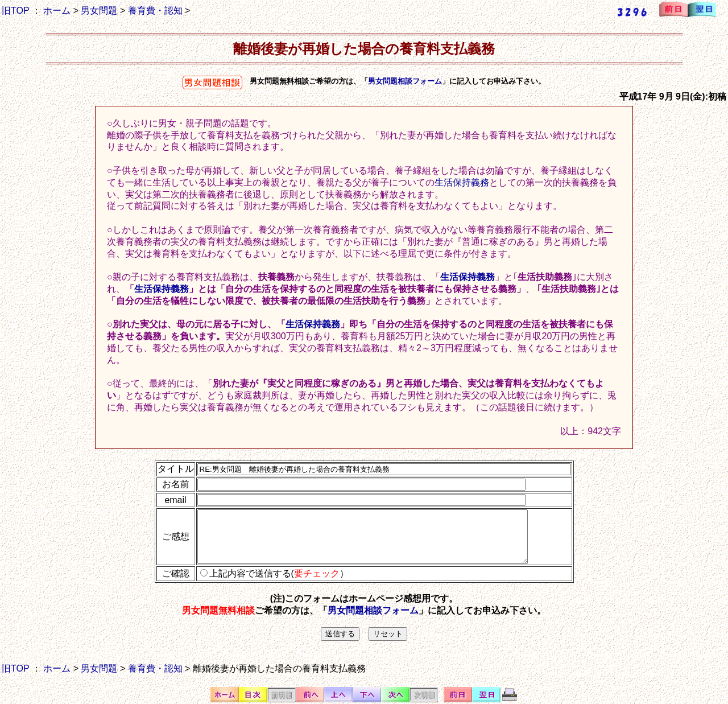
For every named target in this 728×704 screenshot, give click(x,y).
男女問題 (99, 11)
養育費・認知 (155, 11)
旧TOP (15, 11)
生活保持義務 (462, 182)
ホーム (57, 11)
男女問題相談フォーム (405, 81)
